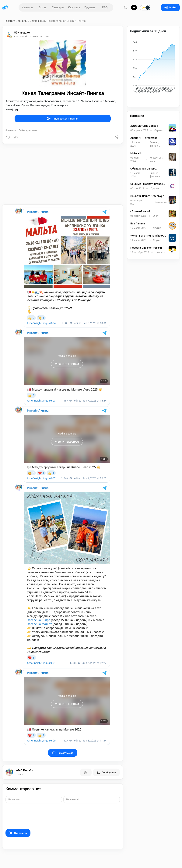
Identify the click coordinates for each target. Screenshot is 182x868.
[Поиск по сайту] (126, 7)
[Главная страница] (5, 8)
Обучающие (37, 21)
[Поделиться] (16, 137)
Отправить (18, 833)
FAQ (105, 7)
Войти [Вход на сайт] (170, 7)
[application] (153, 68)
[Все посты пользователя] (86, 772)
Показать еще (63, 753)
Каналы (27, 7)
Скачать (74, 7)
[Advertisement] (63, 174)
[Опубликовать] (134, 8)
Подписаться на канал (63, 119)
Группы (90, 7)
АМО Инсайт (24, 770)
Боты (42, 7)
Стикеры (58, 7)
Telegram (10, 21)
